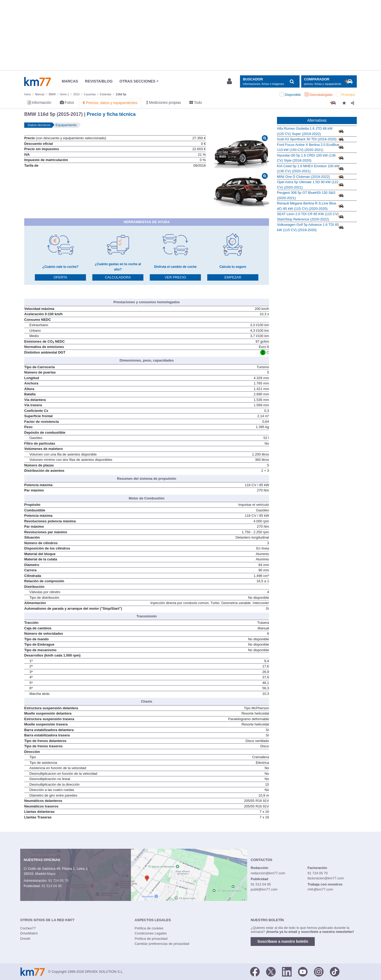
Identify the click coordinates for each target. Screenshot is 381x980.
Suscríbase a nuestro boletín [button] (283, 941)
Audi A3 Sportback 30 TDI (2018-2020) (307, 139)
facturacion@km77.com (326, 878)
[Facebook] (255, 971)
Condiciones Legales (151, 933)
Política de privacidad (151, 939)
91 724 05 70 (58, 881)
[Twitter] (271, 971)
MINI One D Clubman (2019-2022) (303, 177)
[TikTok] (335, 971)
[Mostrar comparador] (329, 82)
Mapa (51, 874)
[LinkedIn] (287, 971)
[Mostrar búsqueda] (270, 82)
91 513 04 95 (52, 886)
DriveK (25, 939)
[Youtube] (303, 971)
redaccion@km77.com (268, 873)
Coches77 (28, 928)
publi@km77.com (264, 889)
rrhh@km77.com (320, 889)
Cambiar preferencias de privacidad (162, 944)
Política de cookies (149, 928)
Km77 (38, 81)
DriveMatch (29, 933)
